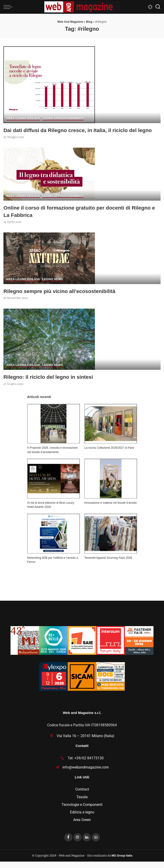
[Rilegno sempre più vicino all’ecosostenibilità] (49, 265)
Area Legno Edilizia (23, 119)
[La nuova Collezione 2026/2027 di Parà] (111, 430)
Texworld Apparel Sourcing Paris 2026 (108, 564)
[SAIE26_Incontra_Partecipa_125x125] (82, 647)
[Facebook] (68, 844)
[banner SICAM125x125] (82, 683)
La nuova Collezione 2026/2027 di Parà (109, 454)
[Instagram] (78, 844)
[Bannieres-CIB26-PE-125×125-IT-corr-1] (111, 683)
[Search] (158, 7)
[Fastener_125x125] (139, 647)
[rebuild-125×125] (53, 647)
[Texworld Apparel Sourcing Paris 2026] (111, 540)
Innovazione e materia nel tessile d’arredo (111, 509)
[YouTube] (96, 844)
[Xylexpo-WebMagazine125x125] (53, 683)
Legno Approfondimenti (64, 119)
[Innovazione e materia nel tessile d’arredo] (111, 485)
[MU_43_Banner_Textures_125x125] (25, 647)
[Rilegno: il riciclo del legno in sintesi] (49, 345)
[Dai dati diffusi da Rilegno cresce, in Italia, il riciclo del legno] (49, 84)
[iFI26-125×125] (111, 647)
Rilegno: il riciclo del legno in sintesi (51, 383)
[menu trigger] (9, 7)
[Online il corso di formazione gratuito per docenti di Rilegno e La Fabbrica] (49, 181)
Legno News (54, 286)
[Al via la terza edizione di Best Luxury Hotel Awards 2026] (54, 485)
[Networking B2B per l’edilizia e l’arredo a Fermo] (54, 540)
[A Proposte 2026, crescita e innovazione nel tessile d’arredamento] (54, 430)
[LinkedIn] (87, 844)
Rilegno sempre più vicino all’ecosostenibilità (63, 298)
